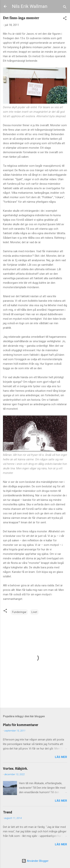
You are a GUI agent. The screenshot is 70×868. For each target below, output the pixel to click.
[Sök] (65, 8)
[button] (65, 19)
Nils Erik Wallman (30, 6)
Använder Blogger (35, 861)
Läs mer (61, 757)
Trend (8, 812)
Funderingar (19, 612)
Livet (34, 612)
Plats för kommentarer (21, 725)
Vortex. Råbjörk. (15, 769)
